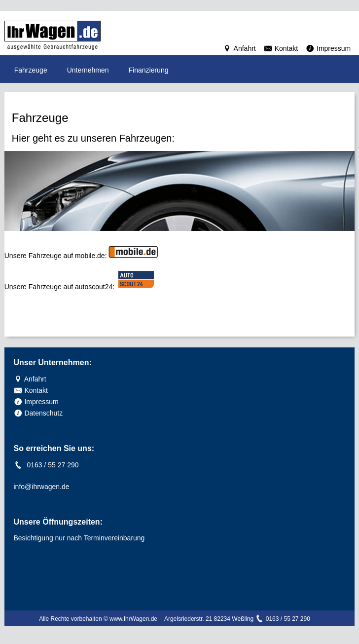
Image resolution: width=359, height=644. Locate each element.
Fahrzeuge (31, 70)
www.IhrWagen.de (133, 619)
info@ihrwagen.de (42, 487)
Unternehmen (88, 70)
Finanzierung (149, 70)
